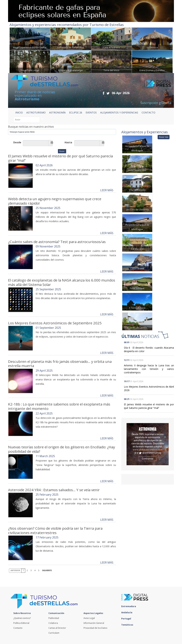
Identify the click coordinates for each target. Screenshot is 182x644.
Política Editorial (21, 623)
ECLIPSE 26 (76, 112)
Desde (17, 142)
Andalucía (128, 612)
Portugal (127, 619)
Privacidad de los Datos (95, 628)
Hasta (68, 142)
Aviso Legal (89, 618)
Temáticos (128, 625)
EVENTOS (91, 112)
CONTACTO (148, 112)
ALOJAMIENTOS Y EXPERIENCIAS (119, 112)
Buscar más (164, 137)
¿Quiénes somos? (22, 618)
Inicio (19, 112)
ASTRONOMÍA (57, 112)
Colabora (53, 623)
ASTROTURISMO (36, 112)
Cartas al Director (57, 628)
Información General (94, 623)
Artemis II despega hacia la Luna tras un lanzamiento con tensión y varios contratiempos (149, 369)
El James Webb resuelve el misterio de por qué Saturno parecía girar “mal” (149, 406)
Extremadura (130, 606)
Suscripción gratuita (156, 103)
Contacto (18, 628)
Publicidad (54, 618)
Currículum (54, 633)
